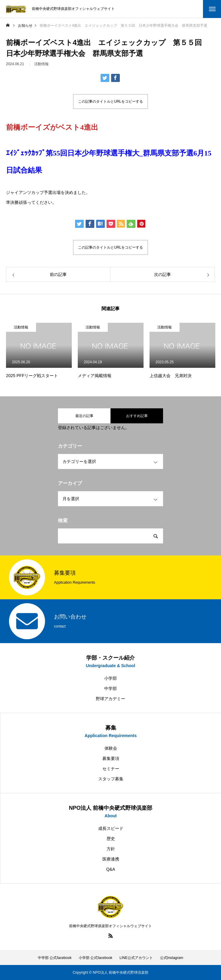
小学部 (110, 678)
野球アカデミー (110, 699)
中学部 (110, 688)
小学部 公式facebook (95, 958)
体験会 (111, 748)
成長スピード (111, 828)
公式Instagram (172, 958)
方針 (111, 849)
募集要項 (111, 758)
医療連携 (111, 859)
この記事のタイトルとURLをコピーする (110, 101)
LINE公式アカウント (136, 958)
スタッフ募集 (111, 779)
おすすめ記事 (137, 416)
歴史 (111, 839)
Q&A (111, 869)
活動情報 (41, 67)
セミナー (111, 769)
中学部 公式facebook (55, 958)
